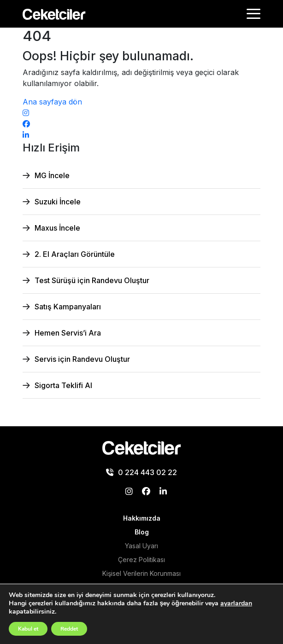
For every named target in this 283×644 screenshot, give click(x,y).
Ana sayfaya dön (52, 102)
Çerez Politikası (141, 560)
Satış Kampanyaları (68, 307)
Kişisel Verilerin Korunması (141, 573)
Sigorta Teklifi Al (63, 385)
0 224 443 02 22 (141, 472)
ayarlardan (236, 603)
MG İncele (52, 175)
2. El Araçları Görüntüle (75, 254)
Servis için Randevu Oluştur (82, 359)
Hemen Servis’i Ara (68, 333)
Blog (142, 532)
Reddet (69, 629)
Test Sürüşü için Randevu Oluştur (92, 280)
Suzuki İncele (58, 202)
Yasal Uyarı (141, 546)
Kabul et (28, 629)
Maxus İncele (57, 228)
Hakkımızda (142, 518)
